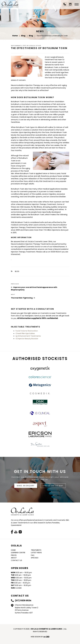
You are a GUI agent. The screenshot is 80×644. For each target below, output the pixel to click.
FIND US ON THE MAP (53, 486)
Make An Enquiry (26, 486)
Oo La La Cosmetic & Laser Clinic (10, 5)
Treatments (36, 550)
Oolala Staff (35, 46)
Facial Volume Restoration (27, 331)
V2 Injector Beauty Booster (27, 339)
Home (13, 550)
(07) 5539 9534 (65, 5)
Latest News (36, 553)
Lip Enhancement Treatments (28, 336)
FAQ (33, 555)
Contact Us (16, 560)
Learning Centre (18, 553)
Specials (35, 558)
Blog (17, 271)
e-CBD (46, 637)
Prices (14, 555)
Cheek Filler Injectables (25, 333)
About (14, 558)
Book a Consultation (70, 5)
